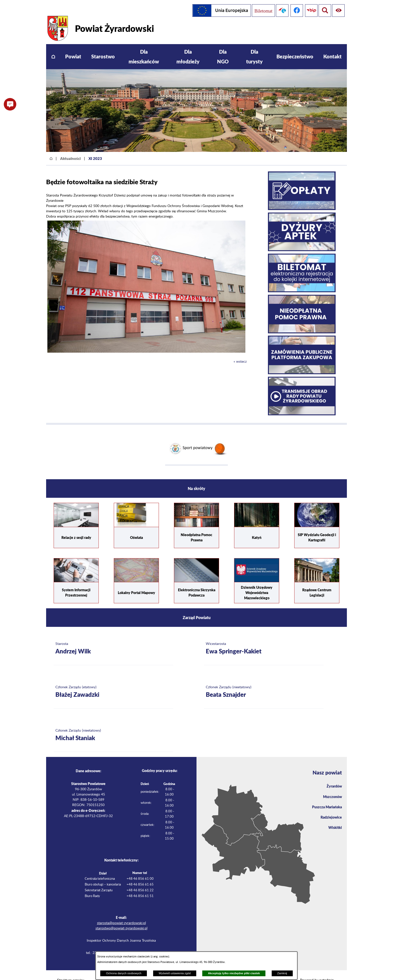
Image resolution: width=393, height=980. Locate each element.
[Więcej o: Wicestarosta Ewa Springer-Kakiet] (264, 638)
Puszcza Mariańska (325, 798)
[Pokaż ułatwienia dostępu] (324, 11)
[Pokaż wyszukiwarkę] (338, 11)
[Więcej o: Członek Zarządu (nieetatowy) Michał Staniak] (113, 725)
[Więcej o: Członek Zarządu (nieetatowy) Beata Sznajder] (264, 681)
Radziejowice (330, 809)
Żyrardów (333, 776)
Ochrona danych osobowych (124, 973)
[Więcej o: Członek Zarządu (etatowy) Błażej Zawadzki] (113, 681)
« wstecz (240, 351)
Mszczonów (331, 787)
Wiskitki (334, 820)
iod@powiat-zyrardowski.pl (136, 942)
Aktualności (70, 148)
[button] (146, 341)
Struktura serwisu (71, 970)
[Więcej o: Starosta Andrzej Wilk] (113, 638)
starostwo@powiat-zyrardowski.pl (121, 918)
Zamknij (282, 973)
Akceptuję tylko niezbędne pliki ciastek (234, 973)
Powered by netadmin (317, 970)
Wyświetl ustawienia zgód (175, 973)
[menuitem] (53, 46)
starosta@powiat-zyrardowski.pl (121, 913)
